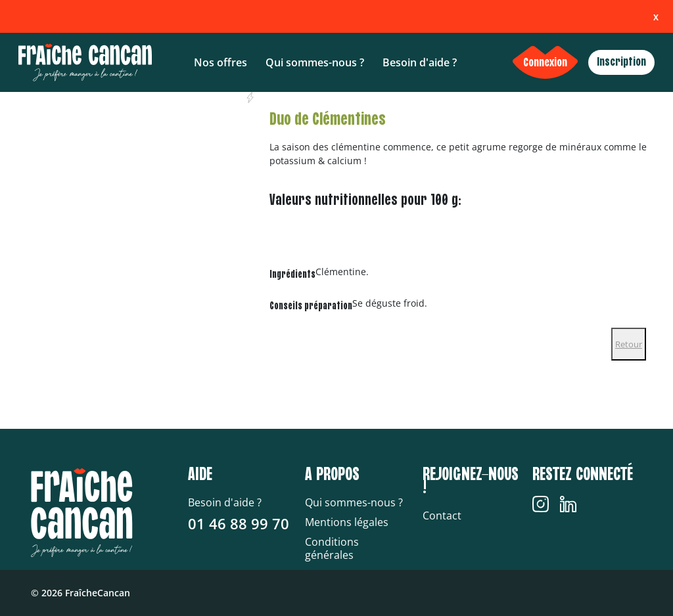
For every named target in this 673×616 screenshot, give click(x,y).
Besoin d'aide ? (420, 62)
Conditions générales (332, 548)
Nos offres (220, 62)
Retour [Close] (629, 344)
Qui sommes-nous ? (315, 62)
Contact (442, 516)
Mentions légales (347, 522)
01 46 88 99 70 (239, 523)
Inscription (621, 62)
